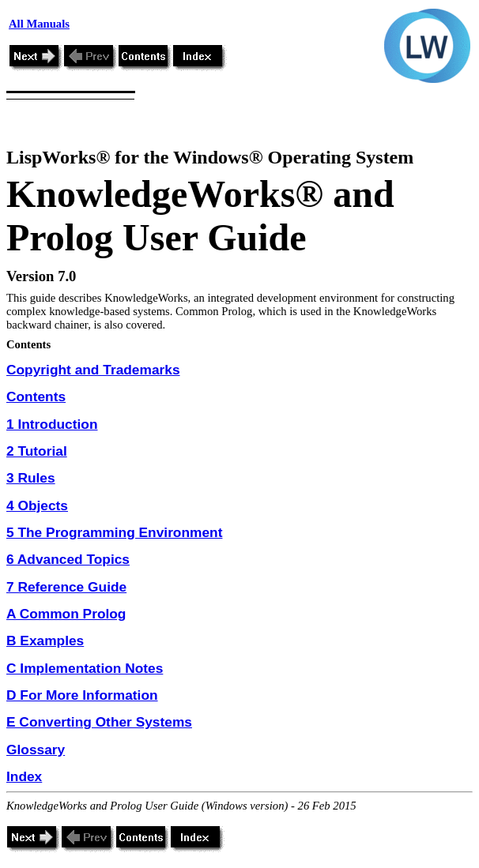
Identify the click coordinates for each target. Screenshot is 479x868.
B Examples (45, 641)
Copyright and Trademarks (93, 370)
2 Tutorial (37, 451)
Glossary (36, 750)
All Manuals (39, 24)
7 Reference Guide (66, 587)
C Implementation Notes (85, 668)
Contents (36, 396)
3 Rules (31, 478)
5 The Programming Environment (114, 532)
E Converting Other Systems (99, 722)
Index (24, 776)
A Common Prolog (66, 614)
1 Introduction (52, 424)
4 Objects (37, 505)
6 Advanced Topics (68, 559)
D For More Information (82, 695)
